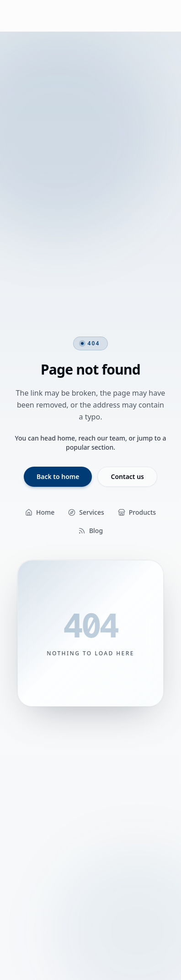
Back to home (58, 476)
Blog (90, 531)
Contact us (127, 476)
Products (137, 512)
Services (86, 512)
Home (40, 512)
